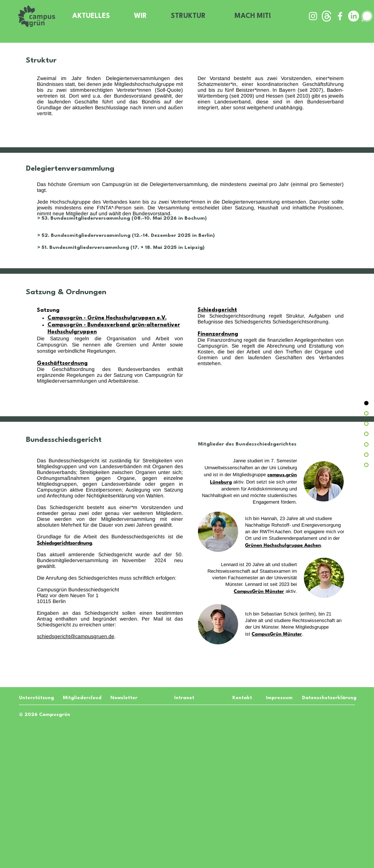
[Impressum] (279, 698)
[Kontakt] (242, 698)
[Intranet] (184, 698)
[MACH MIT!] (253, 16)
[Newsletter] (124, 698)
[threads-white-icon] (327, 16)
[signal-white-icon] (367, 16)
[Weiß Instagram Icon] (313, 16)
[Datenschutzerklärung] (329, 698)
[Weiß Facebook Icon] (340, 16)
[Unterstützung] (37, 698)
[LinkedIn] (354, 16)
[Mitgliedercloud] (82, 698)
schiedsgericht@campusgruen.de (76, 636)
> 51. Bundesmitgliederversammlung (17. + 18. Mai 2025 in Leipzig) (121, 247)
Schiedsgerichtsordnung (300, 322)
